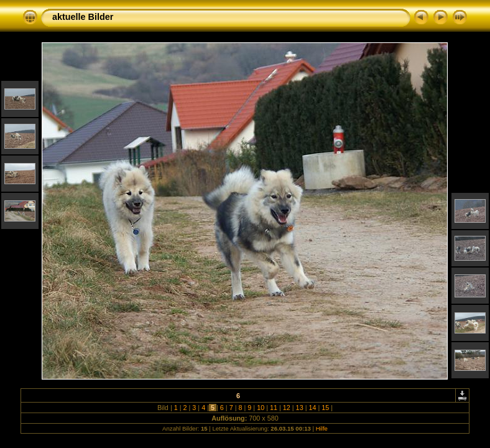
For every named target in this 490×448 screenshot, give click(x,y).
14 (312, 408)
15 (325, 408)
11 (274, 408)
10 (261, 408)
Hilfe (322, 428)
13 (300, 408)
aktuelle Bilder (83, 17)
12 (287, 408)
